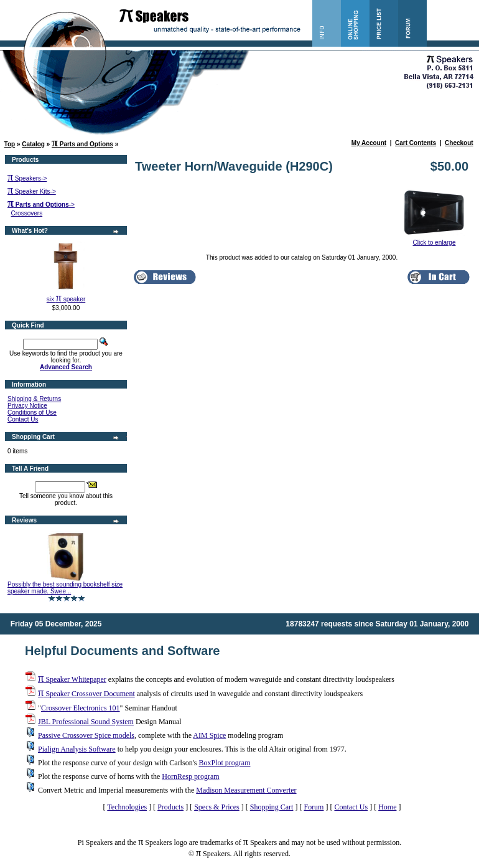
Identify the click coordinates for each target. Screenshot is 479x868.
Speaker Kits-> (32, 191)
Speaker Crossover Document (86, 694)
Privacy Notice (27, 406)
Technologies (127, 807)
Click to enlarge (434, 240)
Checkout (459, 143)
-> (41, 205)
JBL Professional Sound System (86, 722)
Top (10, 144)
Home (387, 807)
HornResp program (190, 776)
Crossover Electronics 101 (81, 708)
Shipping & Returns (34, 399)
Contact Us (23, 419)
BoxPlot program (224, 763)
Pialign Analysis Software (77, 749)
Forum (314, 807)
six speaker (66, 299)
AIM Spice (209, 735)
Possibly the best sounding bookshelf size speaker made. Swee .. (65, 588)
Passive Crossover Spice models (86, 735)
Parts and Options (82, 144)
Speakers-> (27, 178)
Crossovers (27, 213)
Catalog (33, 144)
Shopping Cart (272, 807)
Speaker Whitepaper (72, 679)
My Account (369, 143)
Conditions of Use (32, 413)
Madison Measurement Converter (246, 790)
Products (170, 807)
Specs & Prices (217, 807)
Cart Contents (416, 143)
